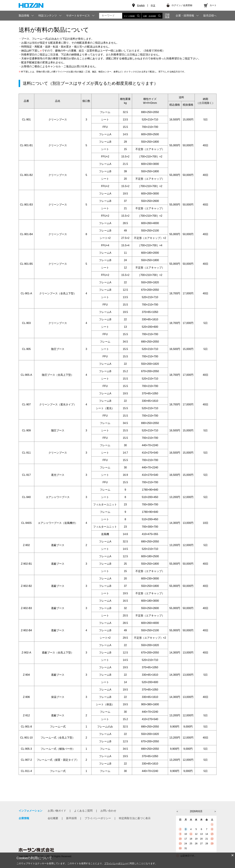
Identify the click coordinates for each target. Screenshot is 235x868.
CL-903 (26, 323)
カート (213, 5)
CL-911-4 (26, 771)
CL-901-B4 (26, 234)
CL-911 (26, 453)
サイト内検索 (132, 16)
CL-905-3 (26, 749)
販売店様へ (210, 16)
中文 (153, 5)
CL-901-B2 (26, 175)
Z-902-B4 (26, 630)
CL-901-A (26, 293)
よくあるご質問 (83, 811)
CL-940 (26, 497)
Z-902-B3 (26, 608)
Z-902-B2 (26, 586)
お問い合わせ (108, 811)
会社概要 (53, 818)
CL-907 (26, 404)
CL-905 (26, 349)
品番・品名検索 (152, 16)
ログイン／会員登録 (182, 5)
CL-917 (26, 475)
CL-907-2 (26, 760)
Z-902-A (26, 653)
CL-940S (26, 523)
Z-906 (26, 697)
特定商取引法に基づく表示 (135, 818)
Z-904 (26, 675)
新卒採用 (71, 818)
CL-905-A (26, 375)
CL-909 (26, 430)
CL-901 (26, 120)
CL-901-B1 (26, 145)
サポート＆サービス (78, 16)
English (141, 5)
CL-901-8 (26, 727)
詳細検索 (167, 16)
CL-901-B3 (26, 205)
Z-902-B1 (26, 564)
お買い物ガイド (57, 811)
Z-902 (26, 545)
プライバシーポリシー (98, 818)
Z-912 (26, 715)
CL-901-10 (26, 738)
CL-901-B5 (26, 264)
